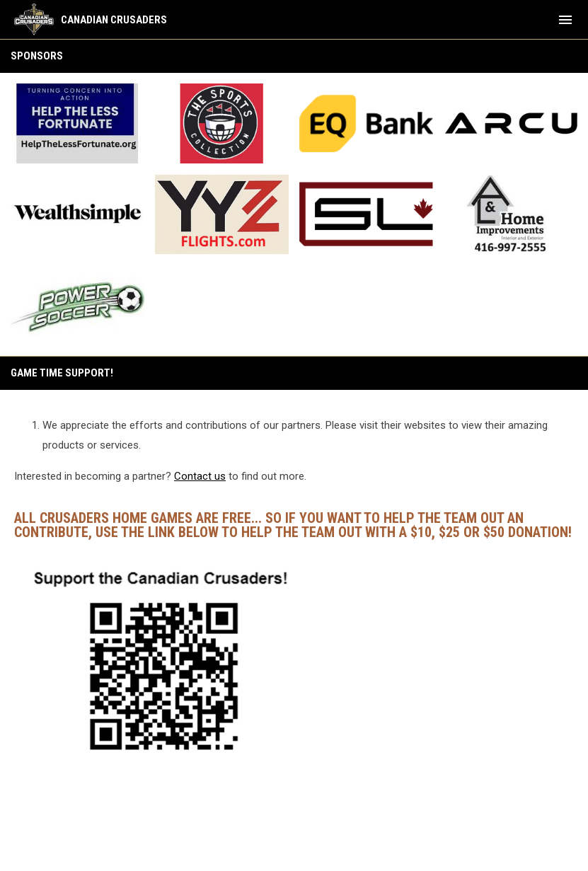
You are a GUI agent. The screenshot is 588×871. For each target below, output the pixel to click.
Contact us (200, 476)
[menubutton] (565, 20)
